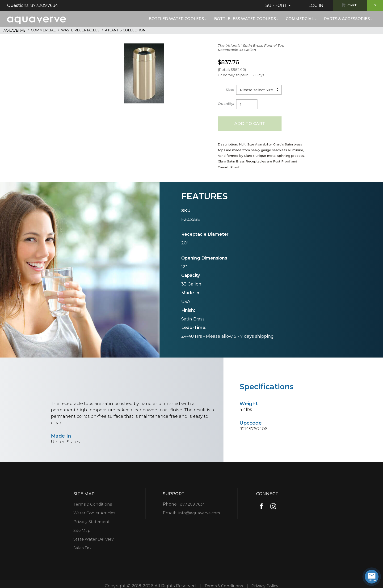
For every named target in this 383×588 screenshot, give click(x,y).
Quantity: (226, 104)
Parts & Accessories (348, 19)
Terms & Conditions (93, 505)
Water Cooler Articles (94, 513)
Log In (312, 5)
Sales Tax (82, 548)
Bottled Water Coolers (177, 19)
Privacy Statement (91, 522)
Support (274, 5)
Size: (230, 90)
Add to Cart (250, 124)
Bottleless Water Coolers (246, 19)
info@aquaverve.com (199, 513)
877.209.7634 (192, 505)
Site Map (81, 531)
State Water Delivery (94, 540)
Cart (363, 5)
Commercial (301, 19)
